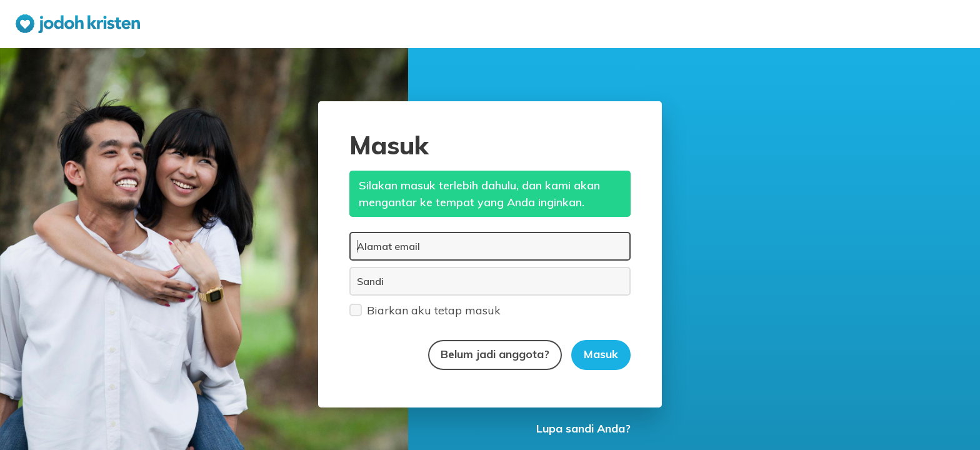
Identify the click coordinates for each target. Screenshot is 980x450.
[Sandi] (490, 281)
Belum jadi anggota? (495, 354)
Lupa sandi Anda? (583, 428)
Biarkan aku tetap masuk (425, 310)
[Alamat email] (490, 246)
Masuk (601, 354)
